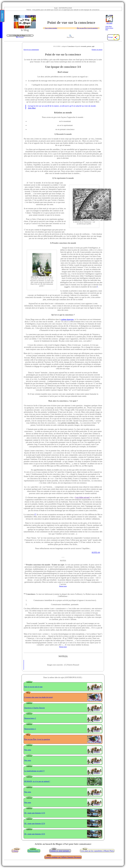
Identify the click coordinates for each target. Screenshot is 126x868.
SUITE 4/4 (96, 552)
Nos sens (28, 750)
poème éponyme (67, 319)
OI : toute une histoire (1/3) (35, 813)
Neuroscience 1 (30, 729)
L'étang (15, 851)
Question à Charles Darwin (34, 708)
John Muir (32, 108)
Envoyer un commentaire (31, 50)
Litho (107, 26)
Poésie (107, 28)
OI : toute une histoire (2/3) (35, 823)
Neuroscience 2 (30, 718)
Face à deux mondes (51, 28)
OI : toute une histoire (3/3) (35, 834)
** (35, 514)
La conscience (29, 514)
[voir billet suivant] (82, 497)
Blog (107, 30)
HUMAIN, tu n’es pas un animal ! (37, 781)
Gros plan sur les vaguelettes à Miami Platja (97, 851)
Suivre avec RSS (20, 35)
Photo (110, 26)
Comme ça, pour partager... (60, 851)
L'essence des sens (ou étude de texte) (38, 697)
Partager (113, 37)
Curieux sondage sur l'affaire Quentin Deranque (63, 857)
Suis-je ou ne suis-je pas (33, 687)
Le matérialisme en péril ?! (34, 771)
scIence (111, 28)
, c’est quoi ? (20, 37)
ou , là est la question (87, 28)
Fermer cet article (97, 50)
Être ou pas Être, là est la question (37, 739)
